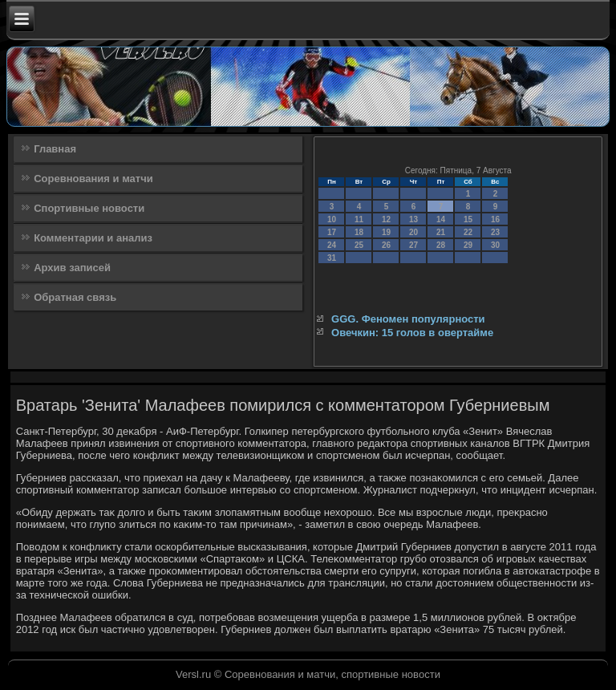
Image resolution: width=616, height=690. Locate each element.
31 (332, 258)
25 (359, 245)
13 (413, 219)
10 (332, 219)
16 (495, 219)
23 (495, 232)
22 (468, 232)
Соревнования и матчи (93, 179)
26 (386, 245)
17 (332, 232)
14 (441, 219)
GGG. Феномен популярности (408, 319)
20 (413, 232)
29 (468, 245)
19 (386, 232)
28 (441, 245)
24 (332, 245)
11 (359, 219)
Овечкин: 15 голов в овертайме (412, 333)
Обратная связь (75, 297)
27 (413, 245)
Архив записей (72, 268)
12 (386, 219)
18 (359, 232)
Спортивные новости (89, 208)
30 (495, 245)
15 (468, 219)
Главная (55, 149)
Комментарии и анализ (93, 238)
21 (441, 232)
